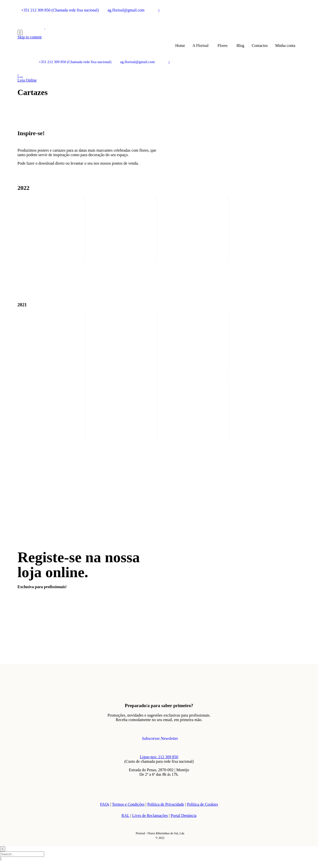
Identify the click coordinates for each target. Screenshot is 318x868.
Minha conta (285, 46)
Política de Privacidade (166, 804)
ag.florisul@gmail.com (126, 10)
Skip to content (30, 37)
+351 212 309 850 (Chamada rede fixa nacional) (60, 10)
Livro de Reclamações (150, 815)
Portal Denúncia (184, 815)
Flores (222, 46)
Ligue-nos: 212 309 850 (159, 757)
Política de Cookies (202, 804)
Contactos (260, 46)
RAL (125, 815)
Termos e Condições (128, 804)
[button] (27, 80)
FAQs (105, 804)
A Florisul (200, 46)
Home (180, 46)
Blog (240, 46)
